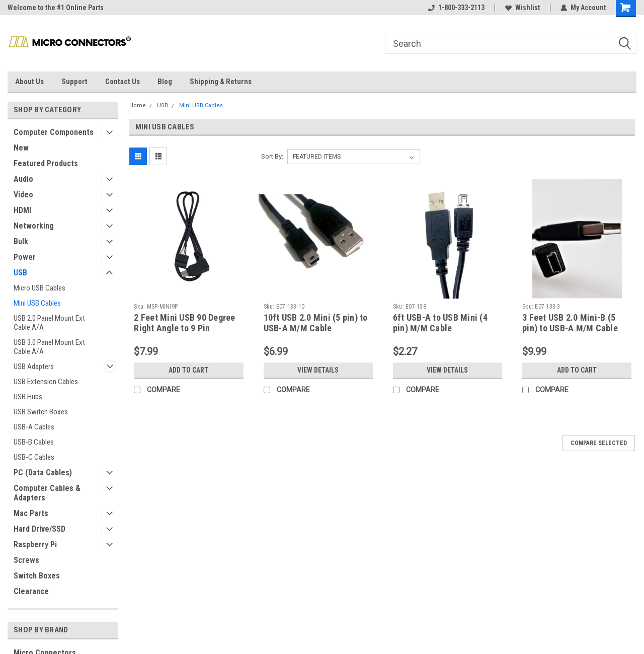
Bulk (21, 241)
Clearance (31, 591)
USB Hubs (28, 397)
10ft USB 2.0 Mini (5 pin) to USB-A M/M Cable (316, 323)
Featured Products (46, 163)
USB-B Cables (34, 442)
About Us (29, 82)
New (21, 148)
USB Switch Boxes (41, 412)
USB (20, 273)
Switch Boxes (37, 576)
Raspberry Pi (35, 544)
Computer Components (54, 132)
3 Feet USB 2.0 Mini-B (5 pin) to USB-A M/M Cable (570, 323)
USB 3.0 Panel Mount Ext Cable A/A (49, 347)
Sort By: (272, 156)
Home (138, 105)
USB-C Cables (34, 457)
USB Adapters (34, 367)
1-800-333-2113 (456, 8)
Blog (165, 82)
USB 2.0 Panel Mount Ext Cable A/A (49, 323)
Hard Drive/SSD (39, 529)
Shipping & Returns (221, 82)
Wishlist (522, 8)
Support (74, 82)
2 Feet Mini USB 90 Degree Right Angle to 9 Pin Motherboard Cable (184, 328)
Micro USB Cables (39, 288)
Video (23, 195)
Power (25, 257)
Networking (34, 226)
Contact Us (123, 82)
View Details (318, 370)
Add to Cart (188, 370)
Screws (26, 560)
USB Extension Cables (46, 382)
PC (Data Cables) (43, 473)
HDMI (22, 210)
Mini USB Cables (37, 303)
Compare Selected (599, 443)
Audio (23, 179)
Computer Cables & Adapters (47, 493)
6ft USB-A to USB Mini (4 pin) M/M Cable (440, 323)
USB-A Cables (34, 427)
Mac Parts (31, 513)
